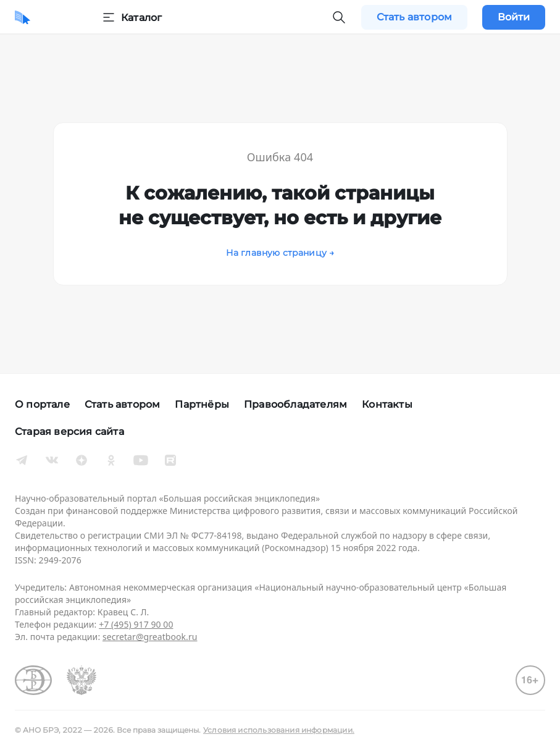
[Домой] (23, 17)
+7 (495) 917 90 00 (136, 624)
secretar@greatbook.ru (150, 637)
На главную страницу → (280, 253)
